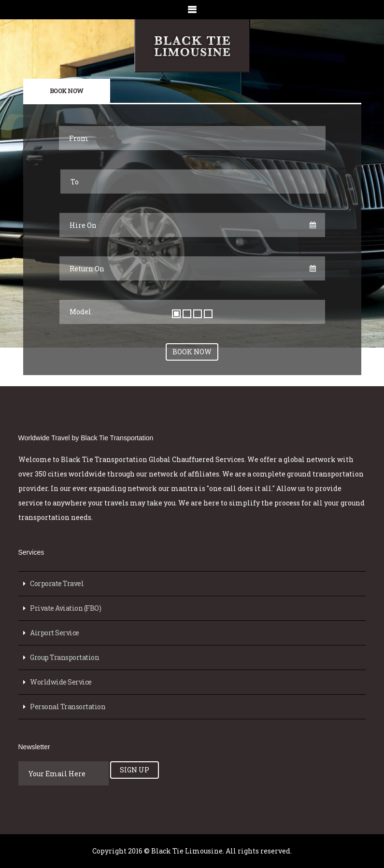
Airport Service (55, 633)
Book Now (67, 91)
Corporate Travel (57, 583)
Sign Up (135, 770)
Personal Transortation (68, 707)
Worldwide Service (61, 682)
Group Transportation (64, 657)
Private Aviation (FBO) (65, 608)
